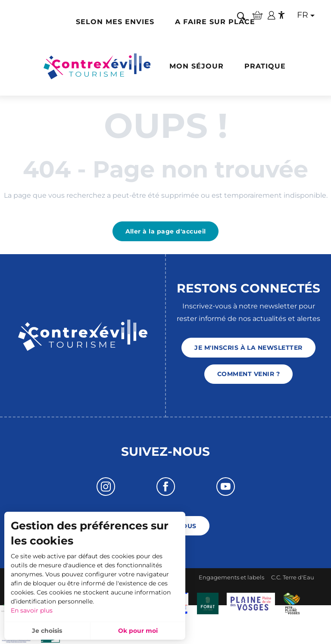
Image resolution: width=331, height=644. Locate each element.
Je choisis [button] (47, 631)
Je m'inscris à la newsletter (248, 348)
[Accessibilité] (281, 15)
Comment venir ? (248, 374)
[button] (241, 16)
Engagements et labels (231, 577)
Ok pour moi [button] (138, 631)
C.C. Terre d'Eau (293, 577)
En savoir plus (32, 610)
